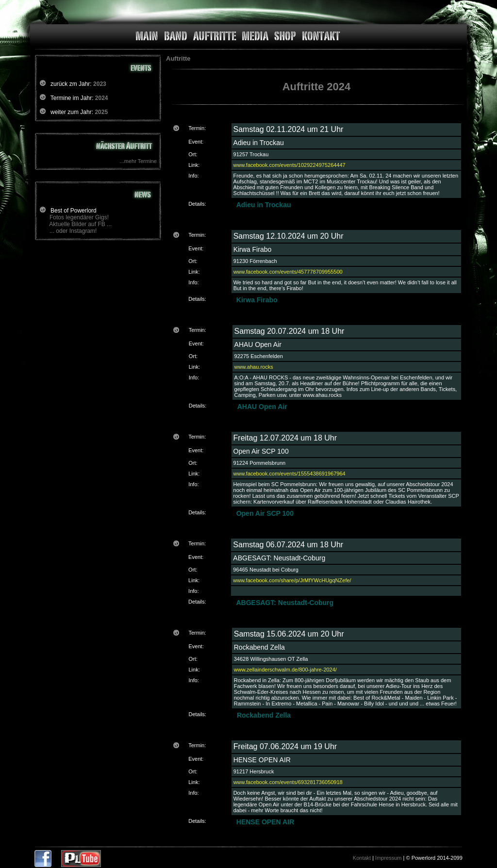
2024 (102, 98)
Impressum (388, 858)
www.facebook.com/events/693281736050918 (288, 782)
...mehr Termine (138, 161)
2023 (100, 84)
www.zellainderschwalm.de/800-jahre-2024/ (285, 670)
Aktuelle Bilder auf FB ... (80, 224)
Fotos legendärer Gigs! (79, 217)
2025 (101, 112)
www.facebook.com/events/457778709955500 (288, 272)
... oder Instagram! (73, 231)
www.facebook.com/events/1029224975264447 (290, 165)
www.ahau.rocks (254, 367)
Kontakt (362, 858)
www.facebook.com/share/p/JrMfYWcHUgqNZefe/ (292, 580)
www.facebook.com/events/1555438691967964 (290, 474)
